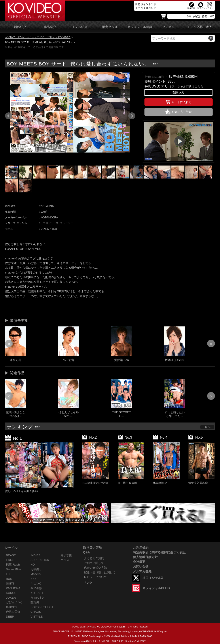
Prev (9, 116)
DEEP (10, 617)
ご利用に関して (94, 563)
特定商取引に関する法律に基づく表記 (159, 552)
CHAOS (36, 612)
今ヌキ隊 (36, 588)
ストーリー (67, 223)
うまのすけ (38, 598)
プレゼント (170, 27)
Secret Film (13, 569)
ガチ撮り (36, 569)
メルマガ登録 (142, 571)
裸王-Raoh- (13, 565)
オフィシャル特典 (140, 27)
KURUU (11, 593)
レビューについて (95, 577)
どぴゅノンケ (15, 602)
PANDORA (51, 218)
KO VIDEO (91, 627)
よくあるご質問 (94, 558)
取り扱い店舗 (92, 548)
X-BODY (12, 607)
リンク (88, 583)
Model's (36, 574)
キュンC (36, 584)
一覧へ (207, 427)
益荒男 (35, 602)
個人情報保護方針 (145, 557)
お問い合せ (141, 566)
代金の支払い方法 (95, 568)
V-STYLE (37, 617)
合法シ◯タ (13, 612)
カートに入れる (179, 101)
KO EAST (37, 593)
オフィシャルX (153, 578)
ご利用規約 (141, 548)
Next (132, 116)
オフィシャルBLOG (156, 588)
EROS (10, 560)
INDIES (35, 555)
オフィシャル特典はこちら (186, 87)
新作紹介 (20, 27)
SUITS (10, 584)
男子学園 (66, 555)
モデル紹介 (80, 27)
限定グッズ (110, 27)
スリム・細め (49, 229)
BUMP (10, 579)
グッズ (65, 560)
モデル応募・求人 (200, 27)
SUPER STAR (40, 560)
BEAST (11, 555)
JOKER (11, 598)
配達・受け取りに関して (100, 572)
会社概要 (139, 562)
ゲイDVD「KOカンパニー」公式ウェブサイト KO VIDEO (38, 37)
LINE (9, 574)
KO (42, 218)
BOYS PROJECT (42, 607)
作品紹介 (50, 27)
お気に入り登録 (182, 112)
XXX (33, 579)
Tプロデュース (50, 223)
